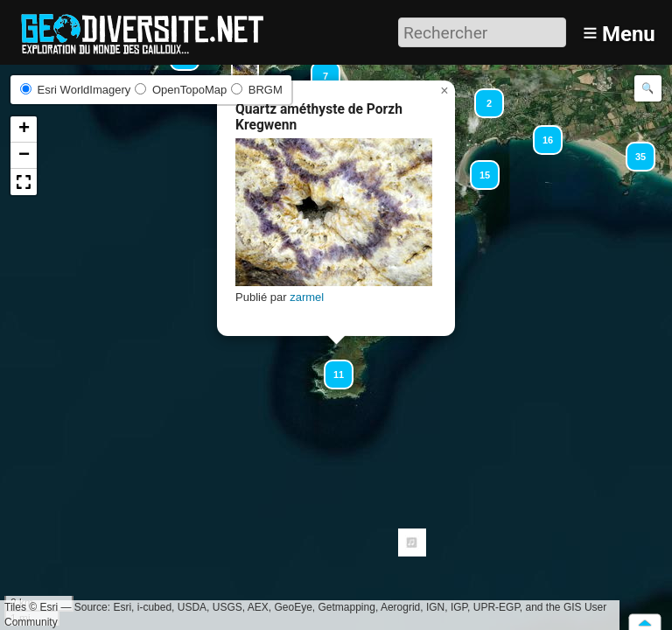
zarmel (307, 297)
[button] (633, 149)
